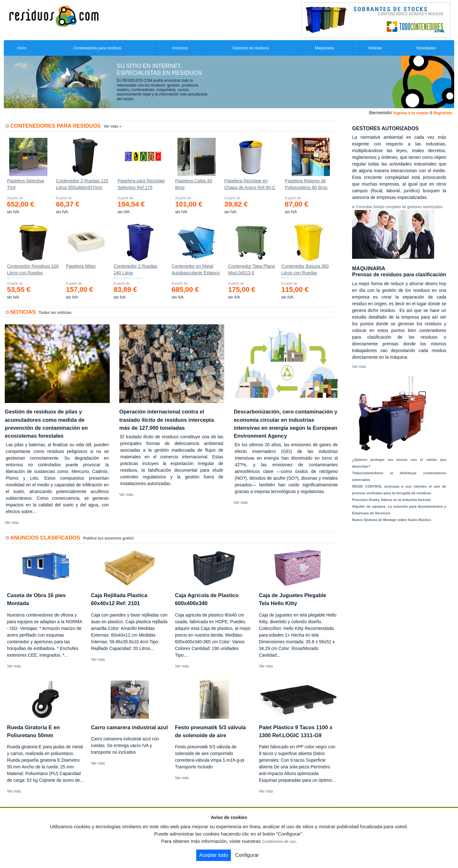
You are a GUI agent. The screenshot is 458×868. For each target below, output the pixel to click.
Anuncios (180, 48)
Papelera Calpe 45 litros (194, 184)
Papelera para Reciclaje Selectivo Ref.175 (141, 184)
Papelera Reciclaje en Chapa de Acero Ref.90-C (250, 184)
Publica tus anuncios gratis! (108, 538)
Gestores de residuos (251, 48)
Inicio (22, 48)
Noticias (375, 48)
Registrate (443, 113)
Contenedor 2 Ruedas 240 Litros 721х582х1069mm (135, 271)
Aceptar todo (214, 855)
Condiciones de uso (279, 842)
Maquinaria (324, 48)
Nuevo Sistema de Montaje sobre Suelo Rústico (392, 520)
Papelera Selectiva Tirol (26, 184)
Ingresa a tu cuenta (411, 113)
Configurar (247, 855)
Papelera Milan (81, 266)
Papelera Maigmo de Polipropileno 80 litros (306, 184)
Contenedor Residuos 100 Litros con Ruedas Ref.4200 (33, 271)
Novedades (426, 48)
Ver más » (113, 126)
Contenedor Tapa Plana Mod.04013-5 (251, 269)
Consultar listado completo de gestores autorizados (399, 207)
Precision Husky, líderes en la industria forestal (391, 500)
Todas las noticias (55, 313)
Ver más (12, 523)
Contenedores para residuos (97, 48)
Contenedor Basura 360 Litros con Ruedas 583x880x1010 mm (305, 271)
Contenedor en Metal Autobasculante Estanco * (196, 271)
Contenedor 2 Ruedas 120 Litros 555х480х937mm (82, 184)
